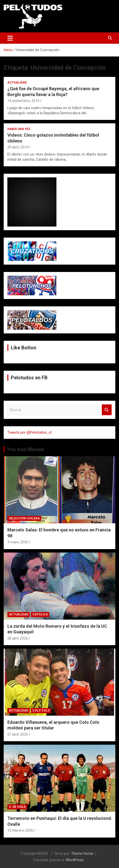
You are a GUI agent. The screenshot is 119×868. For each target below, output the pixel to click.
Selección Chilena (24, 518)
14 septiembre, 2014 (23, 101)
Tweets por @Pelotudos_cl (29, 432)
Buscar (107, 410)
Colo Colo (41, 711)
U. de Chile (17, 807)
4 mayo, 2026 (18, 542)
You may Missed (26, 449)
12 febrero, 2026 (20, 830)
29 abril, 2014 (18, 147)
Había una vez (19, 129)
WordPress (75, 860)
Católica (40, 614)
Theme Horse (82, 854)
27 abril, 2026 (18, 734)
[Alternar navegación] (10, 38)
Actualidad (17, 83)
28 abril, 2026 (18, 638)
